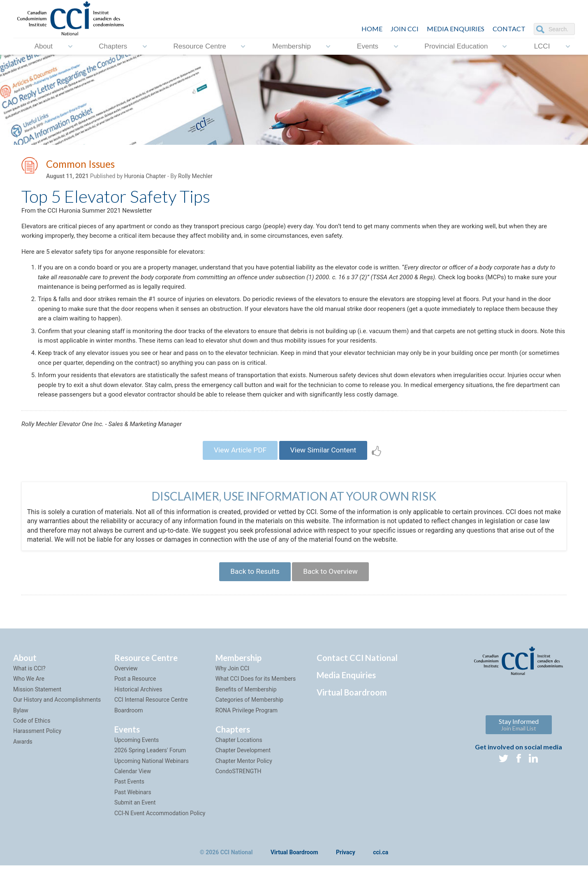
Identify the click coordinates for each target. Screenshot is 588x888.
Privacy (346, 875)
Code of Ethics (32, 743)
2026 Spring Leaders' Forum (150, 773)
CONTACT (509, 29)
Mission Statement (37, 712)
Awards (23, 764)
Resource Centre (200, 46)
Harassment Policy (37, 754)
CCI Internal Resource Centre (151, 722)
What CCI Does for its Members (256, 701)
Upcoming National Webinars (152, 783)
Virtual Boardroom (352, 715)
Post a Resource (135, 701)
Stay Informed (519, 747)
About (44, 46)
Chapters (113, 46)
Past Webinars (133, 815)
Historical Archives (138, 712)
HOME (372, 29)
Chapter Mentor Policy (244, 783)
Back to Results (252, 593)
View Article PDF (237, 469)
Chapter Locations (239, 763)
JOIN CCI (405, 29)
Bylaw (21, 733)
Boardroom (129, 733)
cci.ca (381, 875)
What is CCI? (29, 691)
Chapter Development (243, 773)
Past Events (129, 804)
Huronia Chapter (145, 177)
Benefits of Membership (246, 712)
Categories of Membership (249, 722)
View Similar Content (325, 469)
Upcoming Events (137, 763)
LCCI (542, 46)
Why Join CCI (233, 691)
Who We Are (29, 701)
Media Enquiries (456, 29)
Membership (292, 46)
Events (368, 46)
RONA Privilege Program (247, 733)
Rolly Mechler (195, 177)
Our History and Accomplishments (57, 722)
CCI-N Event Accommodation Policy (160, 835)
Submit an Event (135, 825)
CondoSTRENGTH (238, 794)
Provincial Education (456, 46)
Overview (126, 691)
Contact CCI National (357, 680)
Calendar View (133, 794)
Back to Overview (332, 593)
